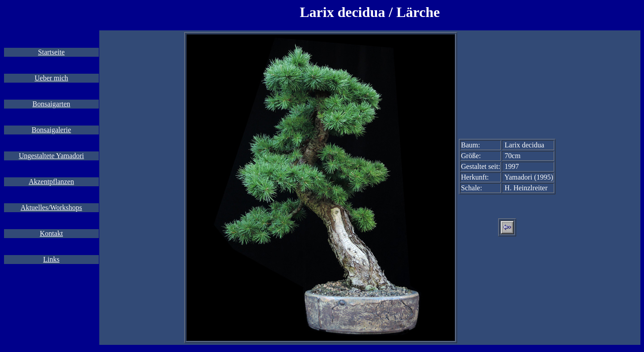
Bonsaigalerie (51, 130)
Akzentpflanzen (51, 182)
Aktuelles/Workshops (51, 207)
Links (51, 259)
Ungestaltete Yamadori (51, 156)
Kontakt (51, 233)
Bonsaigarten (51, 104)
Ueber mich (51, 78)
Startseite (51, 52)
